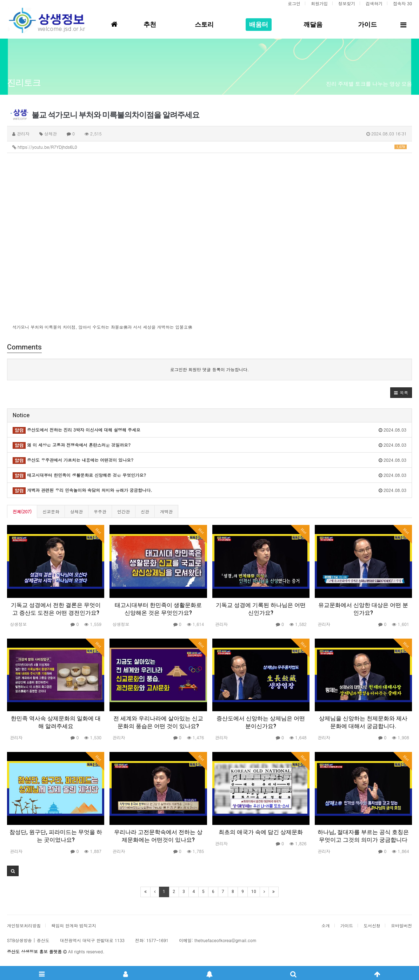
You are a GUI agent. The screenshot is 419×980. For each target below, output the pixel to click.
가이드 (347, 925)
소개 (326, 925)
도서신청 (372, 925)
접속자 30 (403, 3)
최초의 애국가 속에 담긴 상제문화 (261, 832)
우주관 (100, 511)
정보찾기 (347, 3)
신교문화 (51, 511)
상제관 (77, 511)
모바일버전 (401, 925)
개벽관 (166, 511)
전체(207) (22, 511)
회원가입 (319, 3)
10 (254, 892)
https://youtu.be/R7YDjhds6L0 (209, 147)
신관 (145, 511)
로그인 (294, 3)
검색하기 (374, 3)
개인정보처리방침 (24, 925)
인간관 (124, 511)
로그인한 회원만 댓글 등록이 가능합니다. (210, 369)
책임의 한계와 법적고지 (74, 925)
